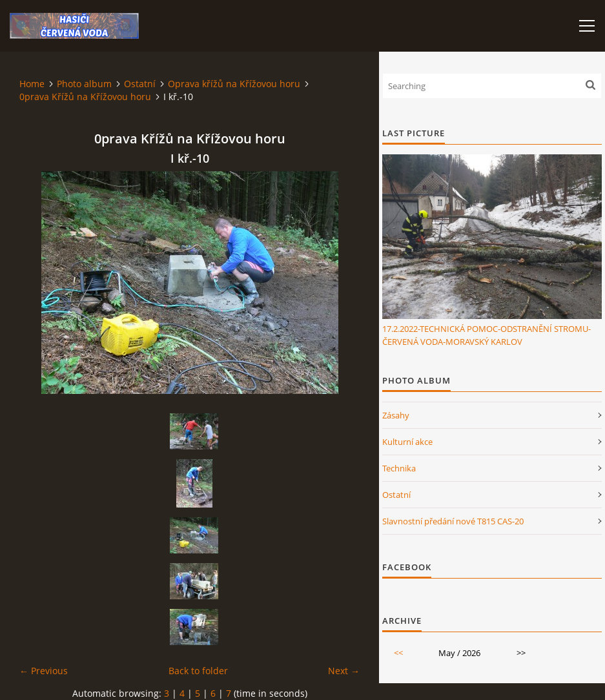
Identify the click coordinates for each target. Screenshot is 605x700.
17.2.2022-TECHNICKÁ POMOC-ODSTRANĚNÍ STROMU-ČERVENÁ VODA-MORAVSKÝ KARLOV (487, 335)
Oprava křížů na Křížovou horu (234, 84)
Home (32, 84)
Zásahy (396, 415)
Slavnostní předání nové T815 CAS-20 (453, 521)
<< (398, 653)
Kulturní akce (407, 442)
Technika (399, 468)
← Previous (44, 671)
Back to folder (198, 671)
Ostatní (140, 84)
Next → (344, 671)
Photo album (84, 84)
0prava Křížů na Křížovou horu (85, 97)
